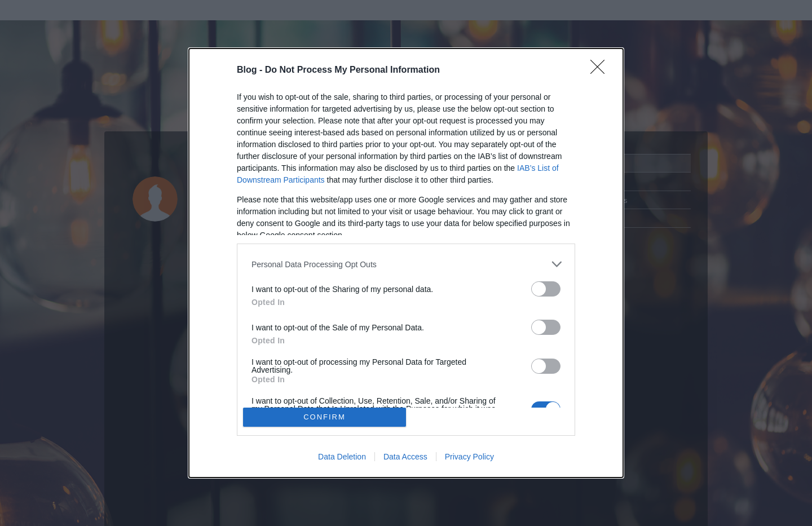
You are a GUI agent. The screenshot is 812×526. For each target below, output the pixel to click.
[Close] (601, 70)
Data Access (405, 457)
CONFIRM (325, 417)
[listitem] (406, 264)
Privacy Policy (469, 457)
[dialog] (406, 263)
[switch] (546, 289)
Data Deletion (342, 457)
